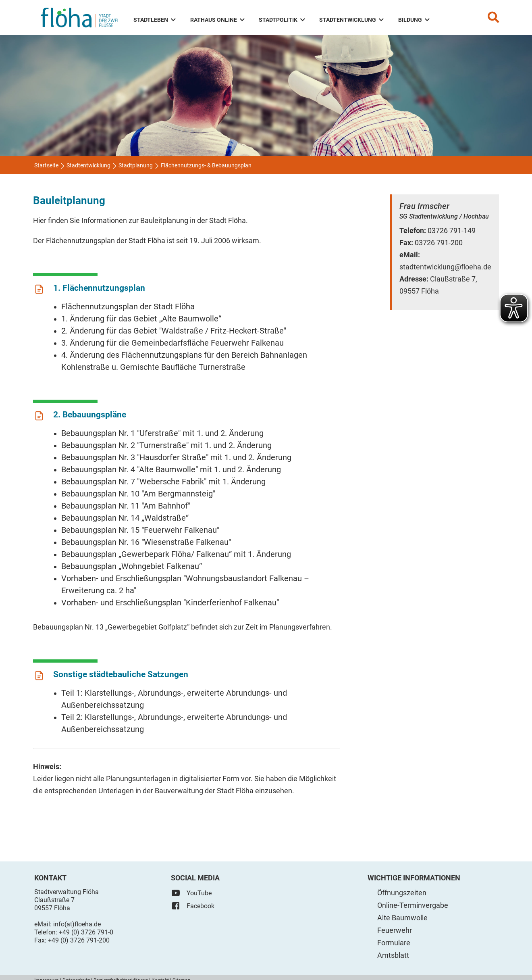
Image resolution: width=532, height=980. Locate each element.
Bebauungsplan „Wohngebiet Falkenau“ (130, 566)
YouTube (191, 893)
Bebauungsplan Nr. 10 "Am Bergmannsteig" (137, 494)
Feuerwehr (395, 930)
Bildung (413, 20)
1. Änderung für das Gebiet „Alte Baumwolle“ (140, 319)
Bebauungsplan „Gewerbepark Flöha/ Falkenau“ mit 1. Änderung (175, 554)
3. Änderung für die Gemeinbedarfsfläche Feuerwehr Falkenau (171, 343)
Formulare (394, 943)
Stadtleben (153, 20)
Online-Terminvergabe (413, 905)
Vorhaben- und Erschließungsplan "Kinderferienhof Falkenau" (169, 603)
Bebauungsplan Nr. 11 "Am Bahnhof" (125, 506)
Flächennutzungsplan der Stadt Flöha (127, 307)
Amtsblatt (393, 955)
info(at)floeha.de (77, 924)
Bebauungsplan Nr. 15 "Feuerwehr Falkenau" (139, 530)
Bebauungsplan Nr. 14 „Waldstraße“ (124, 518)
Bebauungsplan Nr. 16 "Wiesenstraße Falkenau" (145, 542)
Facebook (193, 906)
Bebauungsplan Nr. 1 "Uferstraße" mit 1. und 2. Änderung (161, 433)
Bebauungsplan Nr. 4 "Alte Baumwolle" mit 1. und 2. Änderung (170, 469)
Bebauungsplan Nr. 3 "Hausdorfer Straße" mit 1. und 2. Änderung (175, 457)
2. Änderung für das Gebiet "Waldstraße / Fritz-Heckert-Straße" (172, 331)
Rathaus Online (216, 20)
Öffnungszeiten (402, 893)
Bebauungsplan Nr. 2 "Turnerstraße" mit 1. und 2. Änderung (165, 445)
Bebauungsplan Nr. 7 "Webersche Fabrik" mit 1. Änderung (162, 482)
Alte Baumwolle (402, 918)
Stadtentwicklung (350, 20)
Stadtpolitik (281, 20)
